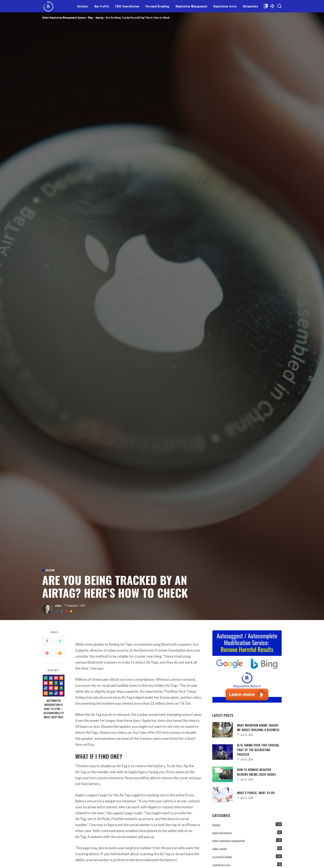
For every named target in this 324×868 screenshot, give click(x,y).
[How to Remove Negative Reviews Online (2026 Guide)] (223, 774)
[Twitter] (62, 611)
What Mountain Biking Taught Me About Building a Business (258, 727)
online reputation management (229, 841)
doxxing (50, 570)
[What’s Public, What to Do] (223, 795)
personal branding (222, 857)
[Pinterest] (67, 611)
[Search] (279, 6)
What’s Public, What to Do (256, 793)
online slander (220, 849)
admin (58, 606)
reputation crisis (221, 865)
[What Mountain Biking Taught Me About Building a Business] (223, 730)
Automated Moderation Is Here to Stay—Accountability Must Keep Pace (54, 709)
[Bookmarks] (265, 6)
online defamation (222, 833)
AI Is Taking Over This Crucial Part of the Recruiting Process (258, 750)
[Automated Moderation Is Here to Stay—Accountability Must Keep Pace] (54, 686)
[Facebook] (57, 611)
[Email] (71, 611)
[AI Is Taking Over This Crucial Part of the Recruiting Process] (223, 752)
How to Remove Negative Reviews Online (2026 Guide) (256, 772)
